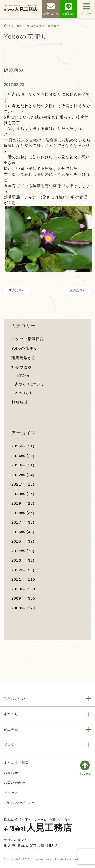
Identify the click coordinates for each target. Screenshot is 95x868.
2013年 (23, 560)
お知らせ (20, 402)
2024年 (23, 456)
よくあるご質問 (16, 763)
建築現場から (24, 358)
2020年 (23, 494)
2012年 (23, 570)
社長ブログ (22, 367)
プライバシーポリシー (19, 803)
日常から (22, 375)
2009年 (24, 598)
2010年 (24, 589)
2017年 (23, 522)
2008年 (24, 608)
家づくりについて (30, 384)
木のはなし (24, 393)
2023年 (23, 465)
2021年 (23, 484)
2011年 (24, 579)
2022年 (23, 475)
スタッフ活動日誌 (28, 339)
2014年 (23, 551)
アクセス (11, 793)
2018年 (23, 513)
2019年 (23, 503)
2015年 (23, 541)
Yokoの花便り (24, 348)
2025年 (23, 446)
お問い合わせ (15, 783)
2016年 (23, 532)
